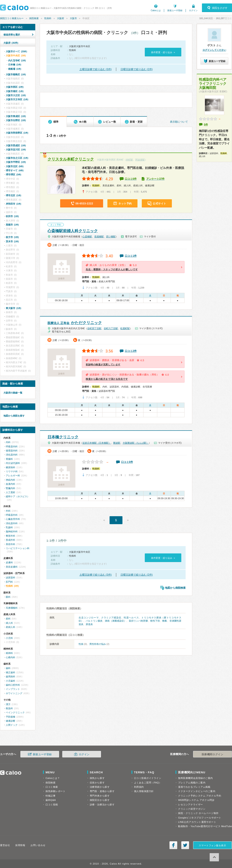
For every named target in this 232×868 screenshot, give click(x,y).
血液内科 (11, 484)
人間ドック (12, 725)
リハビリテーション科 (18, 548)
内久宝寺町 (17, 60)
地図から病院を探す (14, 416)
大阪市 (73, 18)
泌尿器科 (11, 578)
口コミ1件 (131, 256)
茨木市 (12, 241)
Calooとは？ (53, 778)
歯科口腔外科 (13, 685)
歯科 (8, 668)
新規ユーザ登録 (175, 10)
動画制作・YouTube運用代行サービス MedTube (205, 826)
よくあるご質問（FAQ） (148, 783)
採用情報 (20, 845)
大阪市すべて (16, 51)
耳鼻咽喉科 (12, 608)
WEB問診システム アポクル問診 (196, 800)
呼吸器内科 (12, 446)
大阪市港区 (15, 91)
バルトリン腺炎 (94, 621)
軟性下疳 (155, 621)
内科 (8, 442)
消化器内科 (12, 455)
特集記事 (50, 796)
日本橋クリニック (63, 437)
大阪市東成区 (16, 116)
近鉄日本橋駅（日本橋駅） (97, 443)
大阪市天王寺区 (17, 99)
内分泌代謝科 (13, 463)
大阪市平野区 (16, 162)
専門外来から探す (100, 796)
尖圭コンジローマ (89, 618)
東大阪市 (13, 308)
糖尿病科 (11, 467)
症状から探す (97, 783)
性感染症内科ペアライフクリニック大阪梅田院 (213, 84)
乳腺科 (9, 527)
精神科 (9, 653)
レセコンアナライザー (191, 805)
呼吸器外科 (12, 515)
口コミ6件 (131, 179)
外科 (8, 511)
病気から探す (97, 778)
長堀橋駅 (99, 236)
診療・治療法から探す (102, 805)
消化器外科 (12, 523)
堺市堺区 (13, 175)
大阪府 (60, 18)
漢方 (8, 704)
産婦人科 (11, 627)
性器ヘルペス (131, 618)
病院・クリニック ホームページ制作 (198, 813)
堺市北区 (13, 195)
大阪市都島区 (16, 74)
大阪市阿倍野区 (17, 133)
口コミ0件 (127, 462)
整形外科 (11, 536)
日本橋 (15, 65)
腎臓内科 (11, 488)
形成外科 (11, 540)
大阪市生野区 (16, 120)
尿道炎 (89, 624)
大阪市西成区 (16, 145)
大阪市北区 (15, 166)
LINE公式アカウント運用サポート (197, 822)
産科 (8, 619)
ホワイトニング (14, 693)
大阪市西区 (15, 87)
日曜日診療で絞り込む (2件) (137, 69)
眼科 (8, 597)
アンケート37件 (155, 179)
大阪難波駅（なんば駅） (136, 443)
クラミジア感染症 (111, 618)
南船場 (15, 69)
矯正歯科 (11, 672)
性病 (81, 644)
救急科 (9, 708)
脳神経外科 (12, 531)
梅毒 (165, 621)
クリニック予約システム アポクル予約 (200, 796)
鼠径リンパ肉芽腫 (138, 621)
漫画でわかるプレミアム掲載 (194, 787)
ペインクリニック (15, 712)
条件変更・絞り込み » (163, 52)
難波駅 (117, 443)
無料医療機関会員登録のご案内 (195, 778)
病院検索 (34, 18)
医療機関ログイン (212, 754)
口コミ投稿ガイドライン (148, 778)
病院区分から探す (100, 800)
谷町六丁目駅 (111, 328)
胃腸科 (9, 459)
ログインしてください (214, 50)
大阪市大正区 (16, 95)
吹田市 (12, 216)
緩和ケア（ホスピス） (18, 496)
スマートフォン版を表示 (212, 845)
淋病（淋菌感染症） (116, 621)
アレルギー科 (13, 476)
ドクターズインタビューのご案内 (197, 791)
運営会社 (5, 845)
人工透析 (11, 492)
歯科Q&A (51, 800)
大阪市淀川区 (16, 150)
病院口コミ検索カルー (12, 18)
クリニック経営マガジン (192, 809)
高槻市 (12, 225)
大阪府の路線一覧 (13, 393)
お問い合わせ (38, 845)
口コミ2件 (131, 351)
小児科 (9, 638)
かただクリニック (75, 323)
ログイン (193, 10)
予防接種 (11, 717)
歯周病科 (11, 676)
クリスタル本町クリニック (71, 159)
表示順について (179, 122)
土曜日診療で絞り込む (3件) (96, 69)
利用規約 (139, 787)
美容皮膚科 (12, 567)
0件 (206, 125)
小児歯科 (11, 681)
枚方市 (12, 237)
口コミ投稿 (52, 805)
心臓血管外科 (13, 519)
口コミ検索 (52, 787)
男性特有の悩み (98, 644)
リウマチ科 (12, 471)
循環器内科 (12, 451)
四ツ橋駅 (111, 236)
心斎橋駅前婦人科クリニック (73, 231)
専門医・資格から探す (102, 791)
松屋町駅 (125, 328)
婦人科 (9, 623)
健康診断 (11, 721)
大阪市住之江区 (17, 158)
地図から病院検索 (175, 588)
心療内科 (11, 657)
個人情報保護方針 (144, 791)
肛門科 (9, 582)
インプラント (13, 689)
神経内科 (11, 480)
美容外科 (11, 544)
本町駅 (129, 160)
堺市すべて (15, 170)
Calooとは (156, 10)
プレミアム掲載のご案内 (192, 783)
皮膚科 (9, 562)
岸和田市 (13, 204)
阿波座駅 (140, 160)
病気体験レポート (55, 791)
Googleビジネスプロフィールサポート (200, 818)
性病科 (48, 18)
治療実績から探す (100, 787)
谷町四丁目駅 (94, 328)
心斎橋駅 (87, 236)
